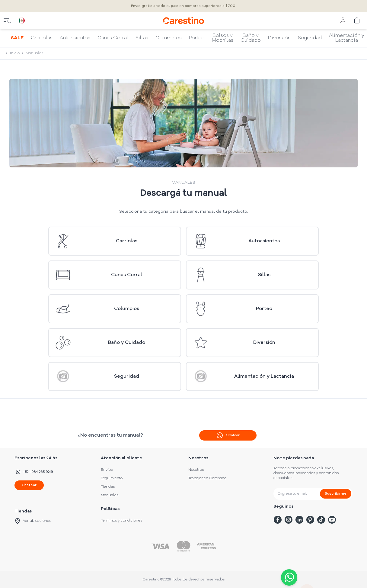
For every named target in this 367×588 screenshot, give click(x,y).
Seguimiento (112, 478)
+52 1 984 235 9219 (34, 472)
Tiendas (108, 487)
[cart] (357, 21)
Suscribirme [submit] (336, 494)
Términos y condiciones (121, 521)
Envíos (107, 470)
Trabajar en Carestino (207, 478)
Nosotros (196, 470)
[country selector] (22, 21)
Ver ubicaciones (33, 521)
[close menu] (7, 21)
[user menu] (343, 21)
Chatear (29, 485)
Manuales (110, 495)
